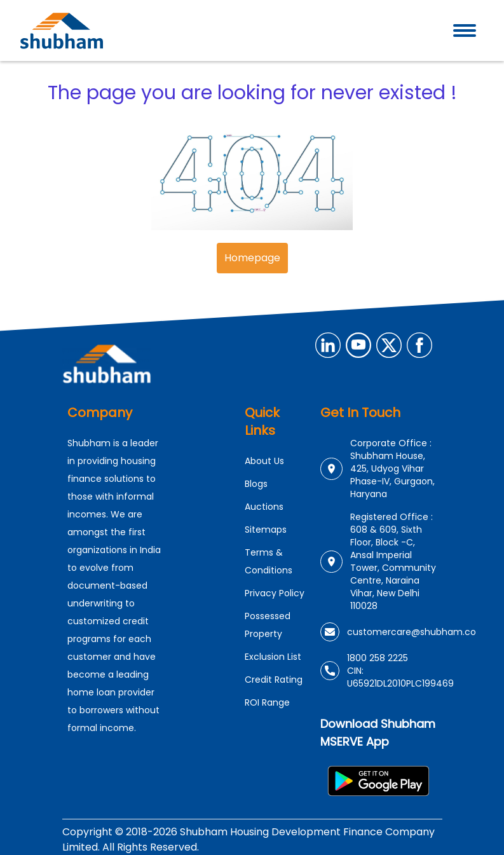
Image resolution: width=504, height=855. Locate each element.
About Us (264, 461)
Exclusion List (273, 657)
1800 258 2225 (378, 658)
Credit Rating (274, 680)
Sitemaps (266, 530)
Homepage (252, 258)
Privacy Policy (275, 593)
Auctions (264, 507)
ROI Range (267, 702)
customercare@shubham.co (412, 632)
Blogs (256, 484)
